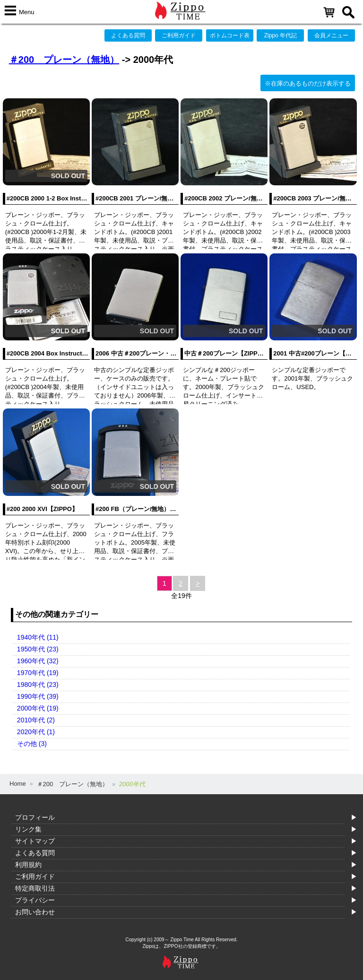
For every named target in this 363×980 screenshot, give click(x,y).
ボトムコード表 (230, 35)
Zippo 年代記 (281, 35)
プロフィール (35, 817)
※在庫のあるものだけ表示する (308, 83)
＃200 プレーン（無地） (64, 60)
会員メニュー (331, 35)
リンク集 (28, 829)
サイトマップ (35, 841)
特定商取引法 (35, 888)
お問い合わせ (35, 912)
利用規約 (28, 865)
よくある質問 (128, 35)
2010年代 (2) (36, 720)
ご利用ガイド (179, 35)
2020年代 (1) (36, 732)
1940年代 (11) (38, 637)
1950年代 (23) (38, 649)
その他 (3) (32, 744)
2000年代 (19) (38, 708)
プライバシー (35, 900)
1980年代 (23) (38, 685)
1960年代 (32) (38, 661)
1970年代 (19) (38, 673)
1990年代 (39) (38, 696)
